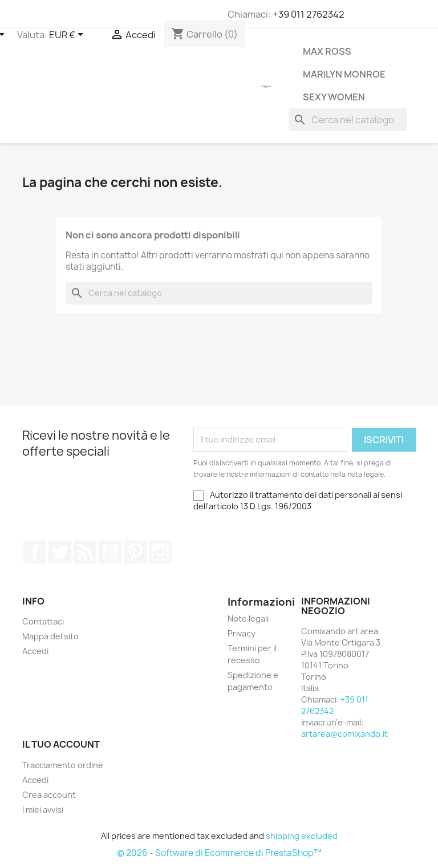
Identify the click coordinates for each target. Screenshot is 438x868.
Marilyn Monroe (344, 74)
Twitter (60, 552)
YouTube (110, 552)
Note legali (248, 618)
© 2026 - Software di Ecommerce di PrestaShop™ (219, 853)
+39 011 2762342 (309, 14)
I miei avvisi (43, 810)
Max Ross (327, 51)
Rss (85, 552)
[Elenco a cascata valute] (68, 35)
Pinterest (135, 552)
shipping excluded (302, 836)
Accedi (35, 651)
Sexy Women (334, 97)
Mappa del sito (50, 636)
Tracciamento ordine (63, 765)
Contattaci (43, 621)
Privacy (242, 633)
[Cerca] (348, 120)
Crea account (49, 795)
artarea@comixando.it (344, 734)
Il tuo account (61, 744)
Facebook (35, 552)
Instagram (160, 552)
